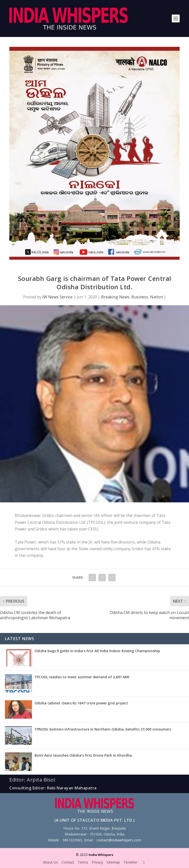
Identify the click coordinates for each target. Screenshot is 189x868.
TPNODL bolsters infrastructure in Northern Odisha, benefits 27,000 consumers (103, 729)
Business (140, 297)
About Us (50, 862)
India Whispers (101, 855)
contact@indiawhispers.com (119, 840)
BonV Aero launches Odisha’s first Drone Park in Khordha (83, 755)
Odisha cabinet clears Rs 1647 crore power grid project (81, 703)
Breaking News (115, 297)
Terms (83, 862)
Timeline (130, 862)
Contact (68, 862)
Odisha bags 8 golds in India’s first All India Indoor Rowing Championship (97, 651)
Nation (157, 297)
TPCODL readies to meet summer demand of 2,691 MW (82, 677)
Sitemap (113, 862)
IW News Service (57, 297)
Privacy (97, 862)
